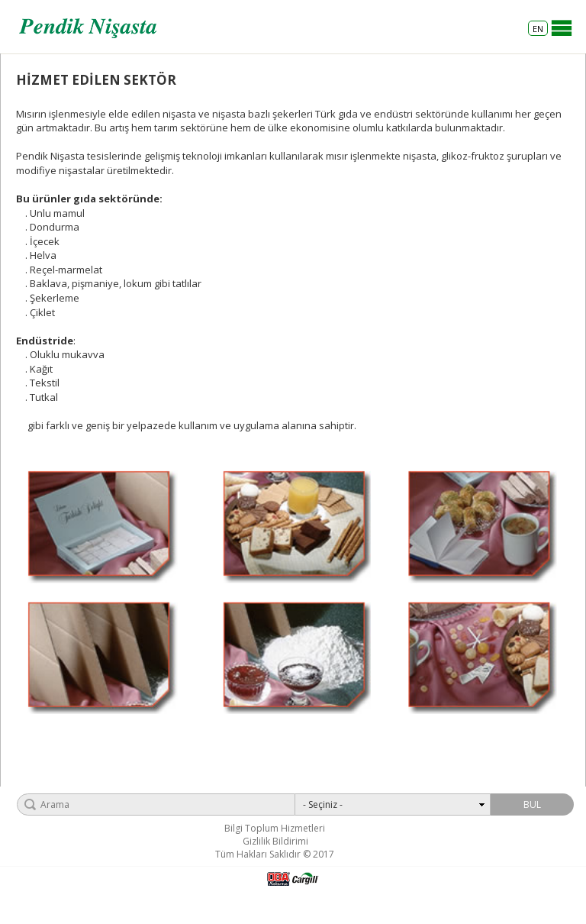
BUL (532, 804)
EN (538, 29)
